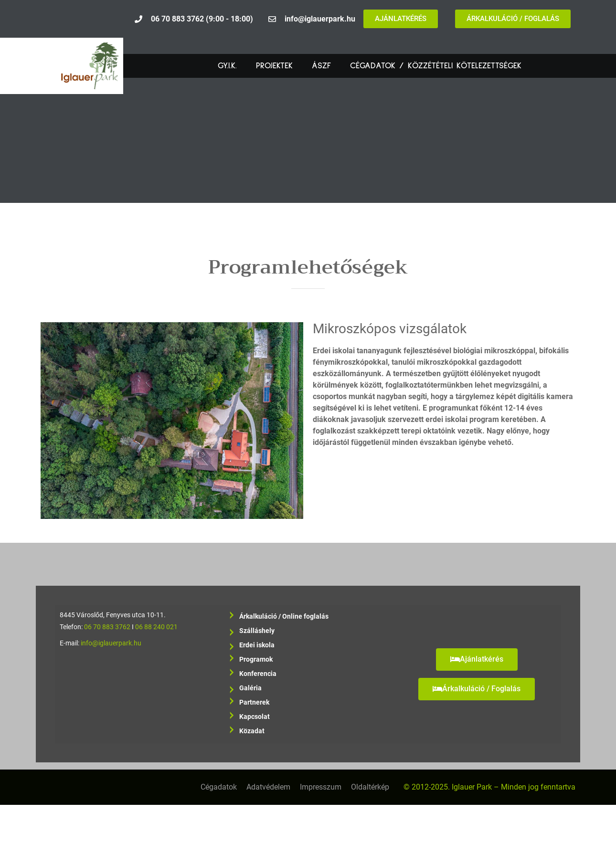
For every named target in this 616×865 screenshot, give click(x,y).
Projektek (274, 66)
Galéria (250, 690)
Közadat (252, 731)
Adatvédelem (268, 787)
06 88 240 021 (156, 627)
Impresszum (321, 787)
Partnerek (254, 702)
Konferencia (258, 674)
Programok (256, 659)
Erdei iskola (257, 647)
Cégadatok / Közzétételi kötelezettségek (436, 66)
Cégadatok (219, 787)
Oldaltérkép (370, 787)
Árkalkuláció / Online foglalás (284, 617)
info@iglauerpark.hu (111, 643)
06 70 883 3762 (107, 627)
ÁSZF (321, 66)
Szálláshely (257, 633)
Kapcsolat (255, 717)
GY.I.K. (227, 66)
